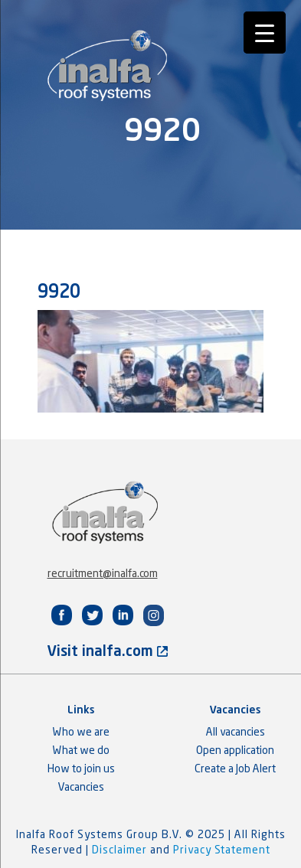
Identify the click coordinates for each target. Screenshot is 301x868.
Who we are (81, 733)
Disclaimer (121, 850)
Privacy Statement (222, 850)
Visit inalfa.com (108, 652)
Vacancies (81, 788)
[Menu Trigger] (265, 33)
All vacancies (236, 733)
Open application (235, 751)
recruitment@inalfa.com (103, 574)
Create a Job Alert (235, 769)
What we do (81, 751)
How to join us (81, 769)
